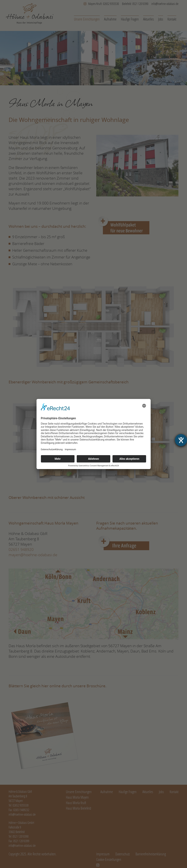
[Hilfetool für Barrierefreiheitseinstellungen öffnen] (181, 440)
